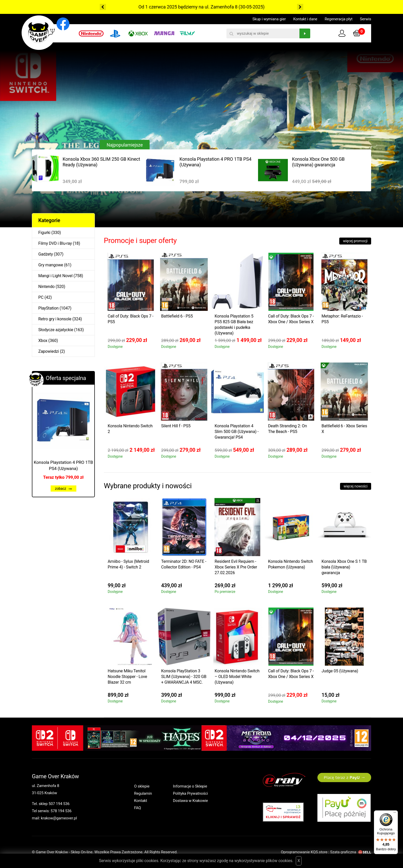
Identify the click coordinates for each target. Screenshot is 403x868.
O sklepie (142, 786)
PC (41, 297)
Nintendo (47, 287)
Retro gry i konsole (55, 319)
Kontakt (141, 801)
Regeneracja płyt (338, 19)
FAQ (138, 808)
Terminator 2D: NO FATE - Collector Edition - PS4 (184, 564)
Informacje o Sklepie (190, 786)
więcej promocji (355, 241)
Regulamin (143, 793)
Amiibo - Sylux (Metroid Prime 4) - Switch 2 (128, 564)
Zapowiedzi (49, 351)
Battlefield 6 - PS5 (177, 316)
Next (300, 7)
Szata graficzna (351, 852)
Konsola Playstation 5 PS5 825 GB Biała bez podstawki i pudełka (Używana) (234, 325)
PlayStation (48, 308)
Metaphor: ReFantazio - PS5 (342, 319)
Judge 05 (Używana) (340, 671)
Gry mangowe (51, 265)
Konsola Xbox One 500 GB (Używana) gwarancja (318, 162)
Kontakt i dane (305, 19)
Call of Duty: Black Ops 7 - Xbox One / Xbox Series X (291, 319)
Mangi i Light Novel (55, 276)
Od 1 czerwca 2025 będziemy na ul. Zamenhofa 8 (188, 7)
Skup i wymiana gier (269, 19)
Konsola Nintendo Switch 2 (130, 429)
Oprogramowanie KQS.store (304, 852)
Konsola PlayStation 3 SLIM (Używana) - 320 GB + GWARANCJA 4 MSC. (184, 677)
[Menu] (395, 813)
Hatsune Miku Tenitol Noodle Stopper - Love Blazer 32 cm (127, 677)
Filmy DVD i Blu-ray (55, 243)
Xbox (43, 341)
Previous (103, 7)
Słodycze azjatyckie (56, 330)
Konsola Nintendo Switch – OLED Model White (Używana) (237, 677)
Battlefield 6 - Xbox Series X (344, 429)
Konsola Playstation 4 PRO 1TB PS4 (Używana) (215, 162)
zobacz (63, 489)
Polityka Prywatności (190, 793)
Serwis (365, 19)
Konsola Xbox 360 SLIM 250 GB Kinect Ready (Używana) (102, 162)
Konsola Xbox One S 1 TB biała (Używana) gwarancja (344, 567)
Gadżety (46, 254)
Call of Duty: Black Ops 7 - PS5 (131, 319)
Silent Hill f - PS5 (176, 426)
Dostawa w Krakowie (190, 801)
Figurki (44, 233)
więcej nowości (356, 486)
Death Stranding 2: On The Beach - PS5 (287, 429)
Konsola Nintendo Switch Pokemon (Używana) (291, 564)
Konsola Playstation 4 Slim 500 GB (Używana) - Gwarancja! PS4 (237, 432)
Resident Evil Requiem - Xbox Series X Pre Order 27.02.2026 (236, 567)
